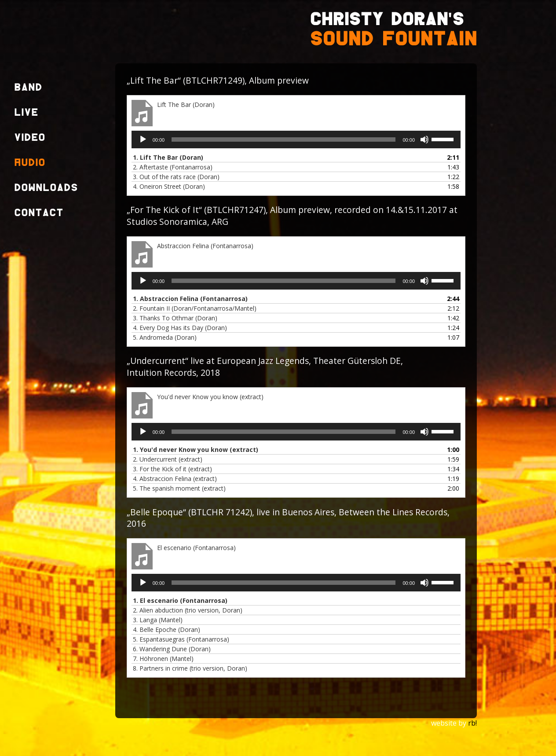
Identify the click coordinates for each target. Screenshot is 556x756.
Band (28, 88)
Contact (39, 213)
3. (176, 177)
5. (165, 337)
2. (173, 167)
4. (169, 186)
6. (172, 649)
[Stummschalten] (424, 139)
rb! (472, 723)
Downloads (46, 188)
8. (190, 668)
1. (168, 157)
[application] (296, 139)
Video (30, 138)
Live (26, 113)
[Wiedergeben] (143, 139)
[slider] (283, 139)
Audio (30, 163)
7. (163, 659)
